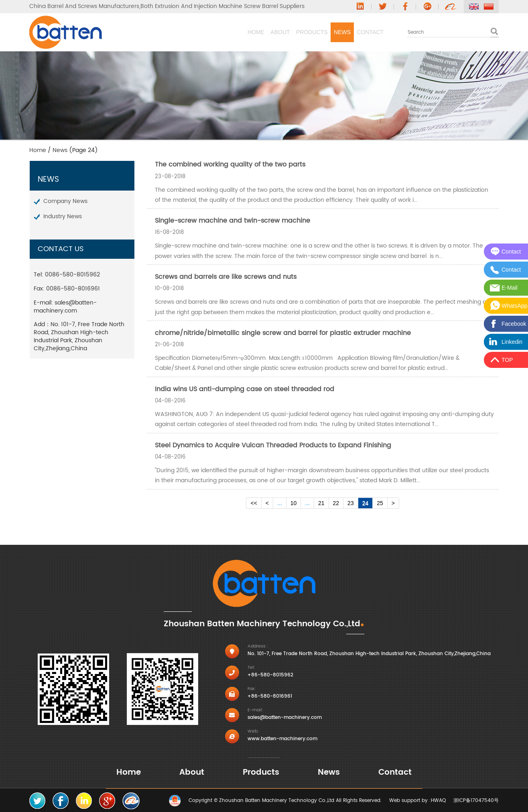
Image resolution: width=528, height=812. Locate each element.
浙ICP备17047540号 (476, 801)
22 (336, 503)
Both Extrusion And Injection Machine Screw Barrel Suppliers (222, 6)
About (203, 32)
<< (254, 503)
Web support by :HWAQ (417, 801)
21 (321, 503)
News (309, 32)
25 (380, 503)
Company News (65, 201)
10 (294, 503)
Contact (359, 32)
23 (351, 503)
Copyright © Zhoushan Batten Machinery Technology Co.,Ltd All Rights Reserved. (285, 801)
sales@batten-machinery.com (65, 307)
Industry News (63, 216)
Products (257, 32)
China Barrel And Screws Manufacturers (84, 6)
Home (157, 32)
